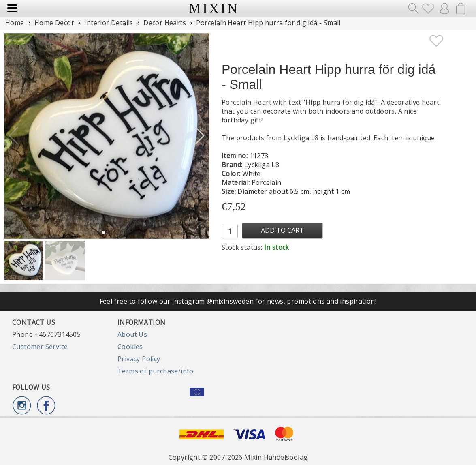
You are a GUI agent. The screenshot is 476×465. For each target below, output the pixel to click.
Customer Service (40, 347)
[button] (200, 136)
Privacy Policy (139, 359)
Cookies (130, 347)
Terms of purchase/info (156, 371)
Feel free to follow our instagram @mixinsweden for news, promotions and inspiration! (238, 301)
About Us (132, 334)
